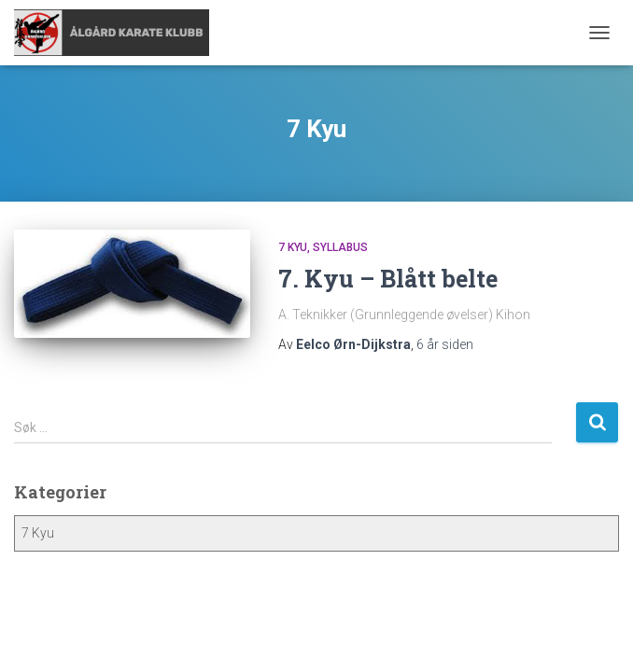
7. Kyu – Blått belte (388, 279)
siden (445, 344)
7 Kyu (293, 247)
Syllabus (340, 247)
